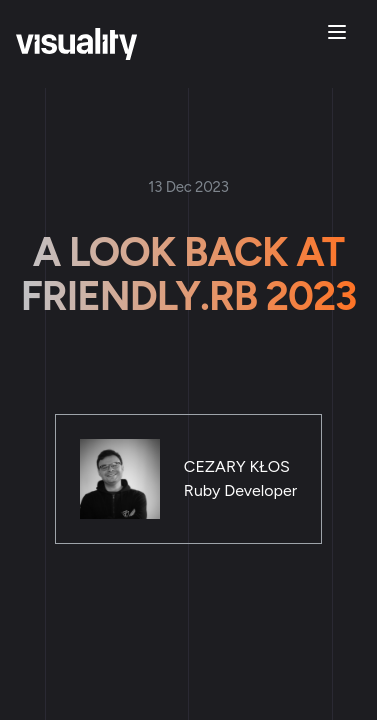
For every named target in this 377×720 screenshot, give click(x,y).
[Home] (76, 44)
